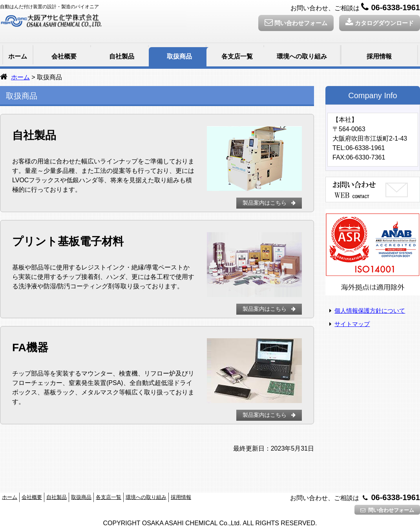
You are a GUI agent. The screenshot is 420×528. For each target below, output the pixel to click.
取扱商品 (179, 56)
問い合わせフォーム (296, 22)
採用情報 (379, 56)
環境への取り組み (302, 56)
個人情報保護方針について (370, 311)
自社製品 (122, 56)
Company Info (373, 95)
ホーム (18, 56)
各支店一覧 (237, 56)
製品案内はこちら (270, 203)
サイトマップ (352, 324)
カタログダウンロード (380, 22)
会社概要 (64, 56)
